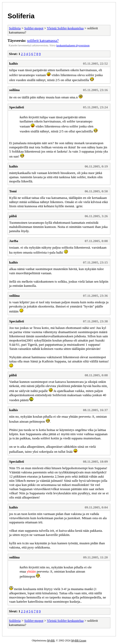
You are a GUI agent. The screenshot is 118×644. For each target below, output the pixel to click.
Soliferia (21, 16)
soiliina (14, 90)
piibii (13, 216)
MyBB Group (79, 640)
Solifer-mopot (34, 28)
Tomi (13, 191)
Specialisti (17, 107)
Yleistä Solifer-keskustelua (65, 28)
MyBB (51, 640)
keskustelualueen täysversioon (73, 45)
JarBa (14, 241)
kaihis (14, 63)
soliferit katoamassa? (43, 41)
